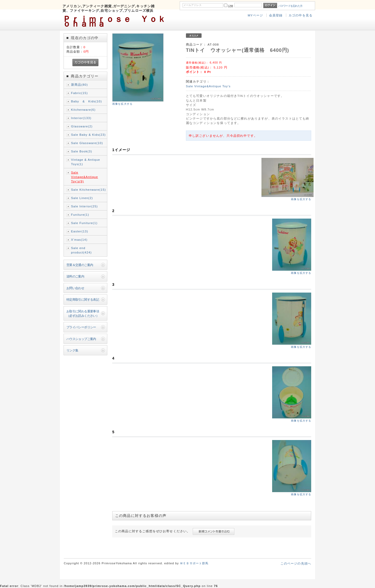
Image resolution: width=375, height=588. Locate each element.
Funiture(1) (80, 215)
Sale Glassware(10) (87, 143)
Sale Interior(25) (85, 206)
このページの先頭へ (296, 563)
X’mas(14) (79, 240)
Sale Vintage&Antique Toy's (208, 86)
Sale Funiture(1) (84, 223)
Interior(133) (81, 118)
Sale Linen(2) (82, 198)
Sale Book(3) (82, 151)
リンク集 (72, 350)
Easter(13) (80, 231)
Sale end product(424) (82, 250)
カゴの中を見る (301, 15)
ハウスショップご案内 (81, 339)
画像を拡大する (122, 104)
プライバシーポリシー (81, 327)
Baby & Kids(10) (87, 101)
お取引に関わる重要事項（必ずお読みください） (83, 313)
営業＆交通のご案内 (80, 265)
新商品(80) (80, 85)
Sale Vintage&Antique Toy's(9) (85, 177)
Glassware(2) (82, 126)
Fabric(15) (79, 93)
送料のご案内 (75, 276)
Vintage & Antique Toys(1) (86, 162)
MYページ (255, 15)
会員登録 (276, 15)
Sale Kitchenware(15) (89, 190)
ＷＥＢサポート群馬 (194, 563)
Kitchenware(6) (83, 110)
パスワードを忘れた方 (290, 6)
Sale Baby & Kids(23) (88, 135)
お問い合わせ (75, 288)
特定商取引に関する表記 (83, 299)
